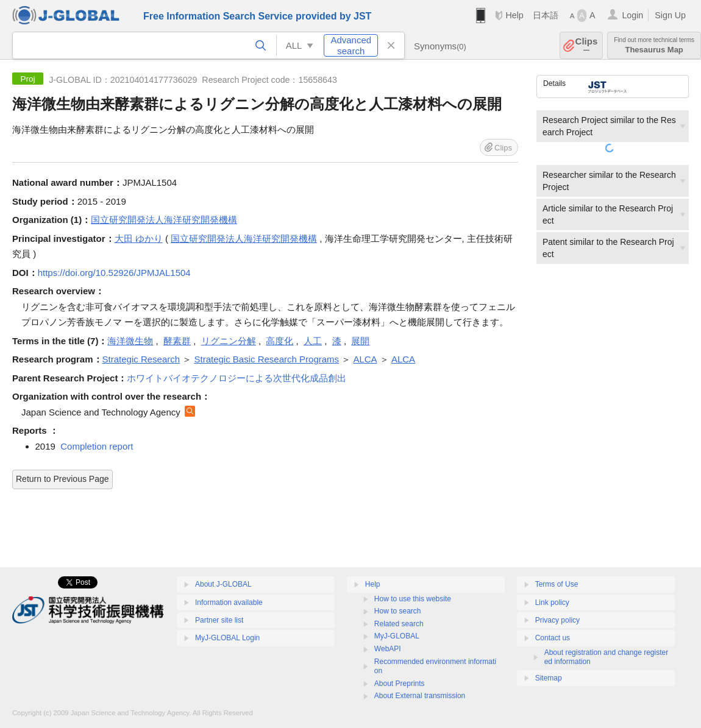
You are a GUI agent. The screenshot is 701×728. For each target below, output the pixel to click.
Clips (587, 45)
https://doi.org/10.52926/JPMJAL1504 (114, 273)
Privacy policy (557, 620)
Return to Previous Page (62, 479)
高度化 (279, 341)
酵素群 (177, 341)
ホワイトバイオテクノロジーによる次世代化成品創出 (237, 378)
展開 (360, 341)
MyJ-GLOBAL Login (227, 638)
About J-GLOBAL (223, 584)
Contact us (553, 638)
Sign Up (670, 15)
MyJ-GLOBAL (397, 636)
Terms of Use (557, 584)
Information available (229, 603)
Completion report (97, 446)
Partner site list (219, 620)
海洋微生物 (130, 341)
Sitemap (549, 678)
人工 (313, 341)
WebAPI (388, 649)
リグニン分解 (229, 341)
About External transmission (420, 696)
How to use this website (413, 599)
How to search (398, 611)
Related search (399, 624)
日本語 (546, 15)
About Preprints (400, 684)
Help (514, 15)
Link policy (552, 603)
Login (632, 15)
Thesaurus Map (654, 45)
